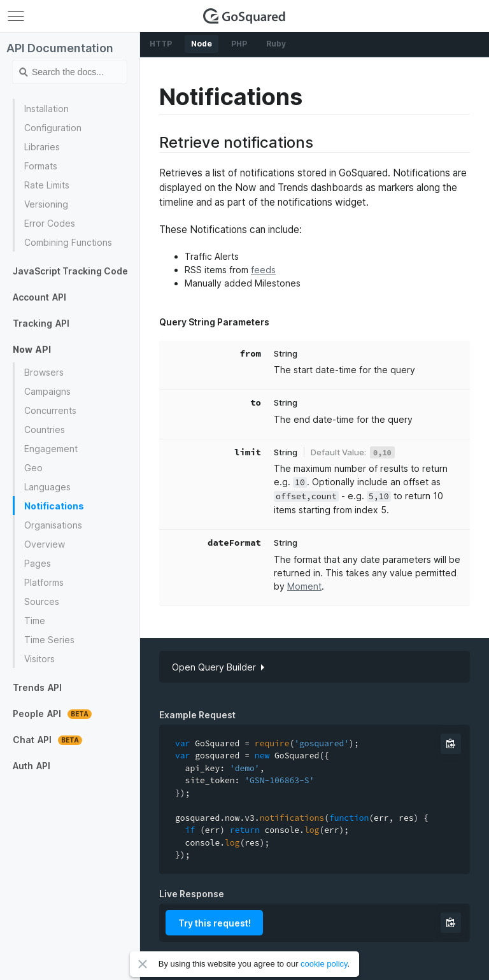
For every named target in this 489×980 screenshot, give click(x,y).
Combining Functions (68, 242)
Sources (42, 601)
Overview (45, 544)
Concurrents (50, 410)
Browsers (44, 372)
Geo (33, 468)
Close (143, 964)
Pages (38, 563)
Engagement (51, 449)
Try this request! (215, 923)
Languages (47, 487)
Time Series (49, 640)
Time (35, 621)
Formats (41, 166)
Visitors (39, 659)
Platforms (44, 582)
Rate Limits (47, 185)
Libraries (42, 147)
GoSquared (244, 16)
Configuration (53, 128)
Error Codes (50, 223)
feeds (263, 270)
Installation (46, 109)
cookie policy (324, 964)
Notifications (54, 506)
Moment (304, 586)
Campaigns (47, 391)
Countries (45, 430)
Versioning (46, 204)
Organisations (53, 525)
